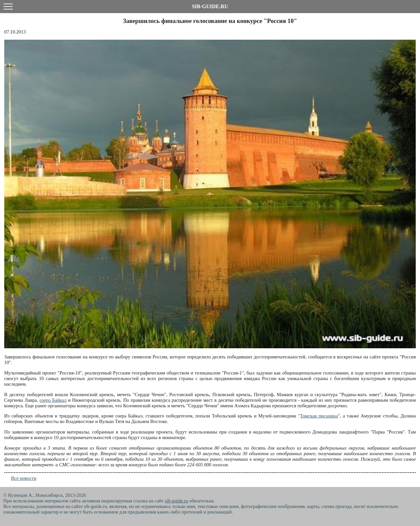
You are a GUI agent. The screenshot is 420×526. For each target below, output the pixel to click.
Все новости (24, 478)
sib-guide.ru (177, 501)
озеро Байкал (53, 400)
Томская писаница (319, 416)
